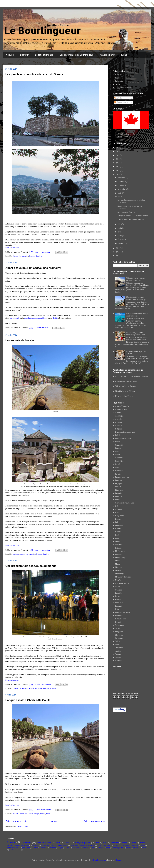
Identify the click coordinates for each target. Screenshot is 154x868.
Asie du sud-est (44, 843)
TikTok (118, 84)
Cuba (117, 467)
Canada (118, 448)
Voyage (133, 843)
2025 (118, 148)
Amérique (27, 843)
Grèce (117, 506)
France (43, 814)
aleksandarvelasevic (99, 860)
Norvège (118, 580)
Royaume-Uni (121, 619)
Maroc (118, 564)
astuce (15, 814)
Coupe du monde (36, 688)
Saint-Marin (120, 625)
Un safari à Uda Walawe (124, 396)
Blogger (118, 860)
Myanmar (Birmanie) (123, 577)
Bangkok (35, 845)
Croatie (118, 464)
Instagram (119, 81)
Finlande (119, 496)
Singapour (119, 632)
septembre (122, 189)
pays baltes (26, 848)
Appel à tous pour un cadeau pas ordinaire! (33, 268)
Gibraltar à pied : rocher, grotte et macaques (136, 279)
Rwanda (118, 622)
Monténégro (120, 574)
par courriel (14, 318)
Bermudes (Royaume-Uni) (125, 432)
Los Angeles (45, 845)
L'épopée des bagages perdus (126, 381)
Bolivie (118, 435)
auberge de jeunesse (83, 843)
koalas (128, 848)
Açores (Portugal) (122, 406)
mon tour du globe (13, 848)
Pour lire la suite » (12, 248)
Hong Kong (120, 516)
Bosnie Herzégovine (21, 256)
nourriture (74, 845)
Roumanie (119, 616)
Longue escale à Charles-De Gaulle (28, 700)
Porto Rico (119, 603)
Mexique (119, 567)
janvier (121, 243)
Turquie (118, 654)
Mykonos (116, 845)
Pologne (118, 599)
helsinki (135, 845)
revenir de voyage (22, 845)
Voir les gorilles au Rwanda (126, 386)
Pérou (117, 596)
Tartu (93, 848)
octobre (121, 185)
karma (143, 845)
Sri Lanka (119, 638)
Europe (32, 256)
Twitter (56, 318)
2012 (118, 252)
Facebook (119, 78)
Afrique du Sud (121, 410)
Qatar (117, 609)
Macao (118, 561)
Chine (117, 455)
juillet (120, 197)
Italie (117, 538)
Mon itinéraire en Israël (135, 297)
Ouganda (119, 590)
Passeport (85, 848)
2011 (118, 256)
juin (120, 224)
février (121, 239)
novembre (122, 182)
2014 (118, 174)
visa (58, 843)
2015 (118, 171)
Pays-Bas (119, 593)
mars (120, 236)
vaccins (145, 848)
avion (108, 848)
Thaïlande (119, 648)
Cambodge (119, 445)
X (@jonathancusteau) (124, 88)
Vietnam (118, 661)
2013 (118, 248)
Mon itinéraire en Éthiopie (125, 391)
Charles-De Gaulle (26, 814)
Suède (118, 641)
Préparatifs (115, 843)
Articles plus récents (16, 821)
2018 (118, 159)
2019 (118, 155)
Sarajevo (39, 256)
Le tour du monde (44, 55)
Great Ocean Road (104, 845)
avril (120, 232)
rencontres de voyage (88, 845)
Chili (117, 451)
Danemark (119, 471)
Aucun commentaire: (44, 252)
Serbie (118, 628)
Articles (118, 98)
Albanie (118, 413)
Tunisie (118, 651)
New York (76, 848)
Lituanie (118, 554)
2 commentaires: (42, 328)
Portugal (118, 606)
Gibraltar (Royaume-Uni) (125, 503)
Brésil (117, 442)
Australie (119, 422)
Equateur (119, 480)
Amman (35, 848)
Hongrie (118, 519)
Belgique (119, 429)
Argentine (119, 419)
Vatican (118, 657)
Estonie (118, 487)
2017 (118, 163)
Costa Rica (119, 461)
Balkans (16, 554)
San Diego (126, 845)
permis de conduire (15, 850)
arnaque (100, 848)
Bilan (97, 843)
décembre (122, 178)
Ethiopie (118, 493)
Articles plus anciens (94, 821)
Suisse (118, 645)
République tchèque (123, 612)
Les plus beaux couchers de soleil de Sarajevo (35, 74)
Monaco (118, 571)
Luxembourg (120, 558)
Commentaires (121, 102)
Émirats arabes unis (123, 477)
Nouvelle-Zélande (122, 583)
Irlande (118, 529)
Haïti (117, 512)
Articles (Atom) (22, 827)
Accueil (10, 55)
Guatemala (119, 509)
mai (120, 228)
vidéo (67, 843)
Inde (117, 522)
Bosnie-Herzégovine (123, 438)
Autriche (119, 426)
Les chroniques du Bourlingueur (77, 55)
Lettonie (118, 548)
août (120, 193)
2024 (118, 151)
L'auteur (24, 55)
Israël (117, 535)
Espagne (118, 484)
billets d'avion (63, 845)
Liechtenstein (120, 551)
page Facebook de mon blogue (36, 318)
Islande (118, 532)
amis (54, 845)
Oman (118, 587)
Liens (124, 55)
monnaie (136, 848)
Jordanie (118, 545)
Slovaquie (119, 635)
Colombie (119, 458)
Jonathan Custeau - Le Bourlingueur (127, 135)
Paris (48, 814)
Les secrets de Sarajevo (21, 340)
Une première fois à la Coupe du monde (31, 566)
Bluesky (118, 75)
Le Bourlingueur (42, 31)
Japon (117, 542)
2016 (118, 167)
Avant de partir (107, 55)
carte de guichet (118, 848)
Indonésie (119, 525)
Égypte (118, 474)
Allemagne (119, 416)
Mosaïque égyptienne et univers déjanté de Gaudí (136, 334)
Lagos (61, 848)
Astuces (43, 848)
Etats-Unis (119, 490)
